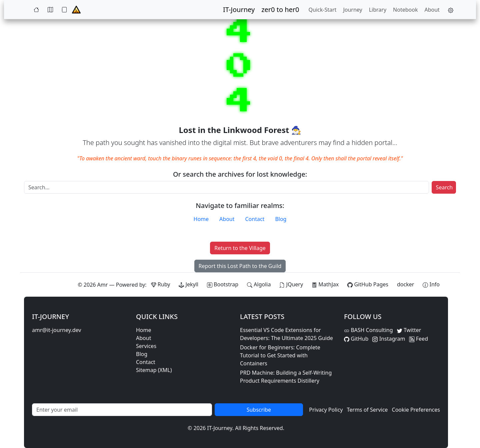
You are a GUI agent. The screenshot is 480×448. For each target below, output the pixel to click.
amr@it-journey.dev (56, 330)
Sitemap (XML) (154, 370)
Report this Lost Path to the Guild (240, 266)
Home (201, 219)
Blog (281, 219)
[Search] (226, 187)
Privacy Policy (326, 410)
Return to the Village (240, 248)
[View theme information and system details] (431, 284)
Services (146, 346)
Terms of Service (367, 410)
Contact (255, 219)
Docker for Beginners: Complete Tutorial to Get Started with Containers (280, 355)
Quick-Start (323, 10)
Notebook (405, 10)
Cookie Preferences (416, 410)
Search (444, 187)
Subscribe (259, 410)
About (432, 10)
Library (378, 10)
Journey (352, 10)
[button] (449, 10)
